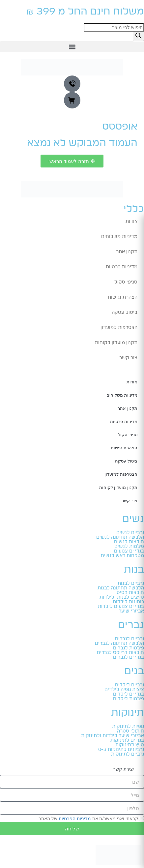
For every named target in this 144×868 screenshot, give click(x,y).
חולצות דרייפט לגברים (120, 653)
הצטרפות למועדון (119, 328)
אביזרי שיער (131, 611)
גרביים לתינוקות (128, 754)
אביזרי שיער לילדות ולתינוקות (113, 736)
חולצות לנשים (129, 542)
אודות (131, 222)
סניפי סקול (126, 282)
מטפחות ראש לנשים (122, 556)
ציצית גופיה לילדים (124, 690)
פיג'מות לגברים (129, 648)
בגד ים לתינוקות (127, 740)
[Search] (138, 36)
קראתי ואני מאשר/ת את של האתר (88, 819)
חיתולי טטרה (130, 731)
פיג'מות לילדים (129, 699)
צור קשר (128, 358)
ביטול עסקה (125, 313)
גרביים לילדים (130, 685)
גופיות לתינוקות (128, 727)
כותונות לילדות (128, 602)
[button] (72, 47)
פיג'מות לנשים (129, 547)
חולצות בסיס (130, 593)
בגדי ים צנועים (129, 551)
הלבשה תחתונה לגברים (119, 644)
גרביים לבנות (131, 584)
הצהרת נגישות (123, 297)
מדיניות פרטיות (122, 267)
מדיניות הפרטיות (75, 819)
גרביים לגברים (130, 639)
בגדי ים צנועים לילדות (121, 607)
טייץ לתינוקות (130, 745)
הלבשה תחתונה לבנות (121, 588)
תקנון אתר (127, 252)
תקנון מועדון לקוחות (116, 343)
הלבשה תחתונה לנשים (120, 537)
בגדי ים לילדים (129, 694)
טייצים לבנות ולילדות (122, 597)
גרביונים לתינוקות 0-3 (121, 750)
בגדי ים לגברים (129, 657)
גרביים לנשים (130, 533)
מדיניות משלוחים (119, 237)
